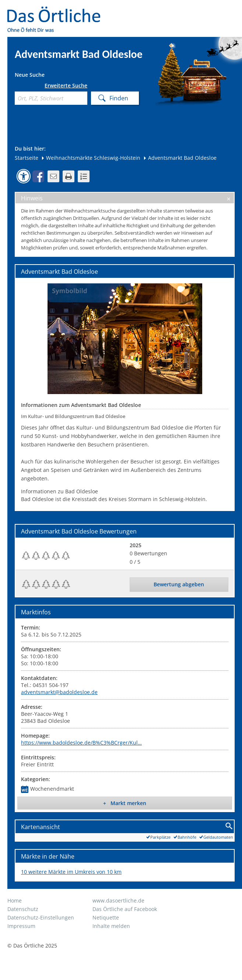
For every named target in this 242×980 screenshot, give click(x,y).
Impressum (21, 926)
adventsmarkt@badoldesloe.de (59, 692)
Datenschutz (23, 909)
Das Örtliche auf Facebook (125, 909)
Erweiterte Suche (66, 86)
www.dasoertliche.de (118, 900)
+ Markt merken (125, 803)
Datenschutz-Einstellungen (41, 917)
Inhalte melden (111, 926)
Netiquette (106, 917)
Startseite (27, 158)
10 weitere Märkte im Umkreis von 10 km (71, 872)
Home (15, 900)
